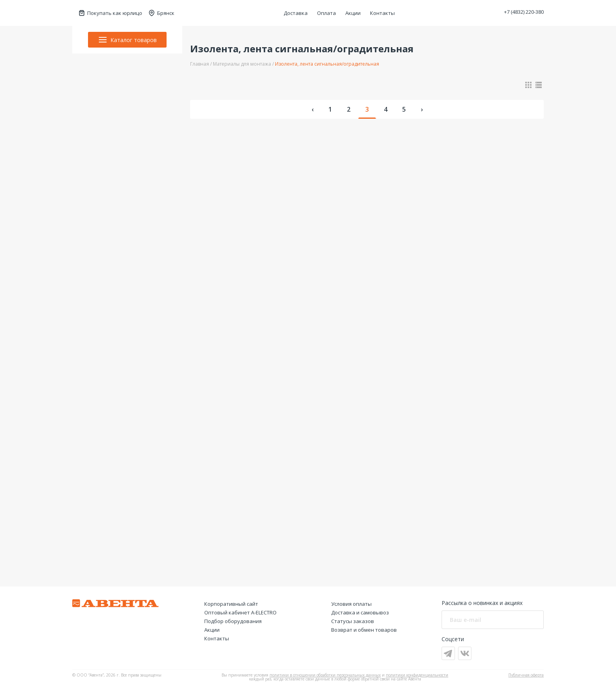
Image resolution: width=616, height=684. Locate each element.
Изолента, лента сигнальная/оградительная (327, 64)
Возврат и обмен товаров (364, 630)
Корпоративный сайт (231, 604)
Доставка (296, 13)
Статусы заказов (353, 621)
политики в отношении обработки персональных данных (325, 675)
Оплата (326, 13)
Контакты (382, 13)
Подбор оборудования (233, 621)
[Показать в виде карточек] (528, 85)
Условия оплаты (351, 604)
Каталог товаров (127, 40)
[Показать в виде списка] (539, 85)
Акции (353, 13)
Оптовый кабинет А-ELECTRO (240, 612)
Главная (200, 64)
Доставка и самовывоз (360, 612)
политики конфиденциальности (417, 675)
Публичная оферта (526, 675)
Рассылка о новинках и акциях (482, 603)
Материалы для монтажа (242, 64)
